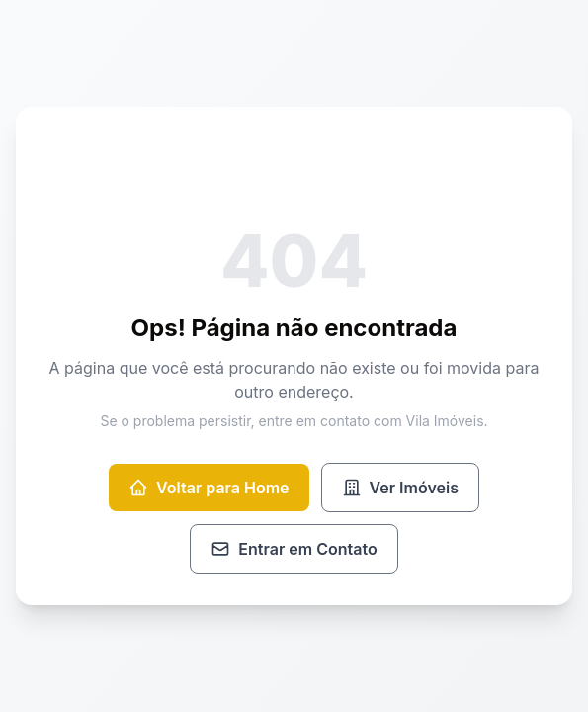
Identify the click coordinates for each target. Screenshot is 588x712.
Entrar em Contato (294, 549)
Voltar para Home (209, 488)
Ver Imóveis (400, 488)
